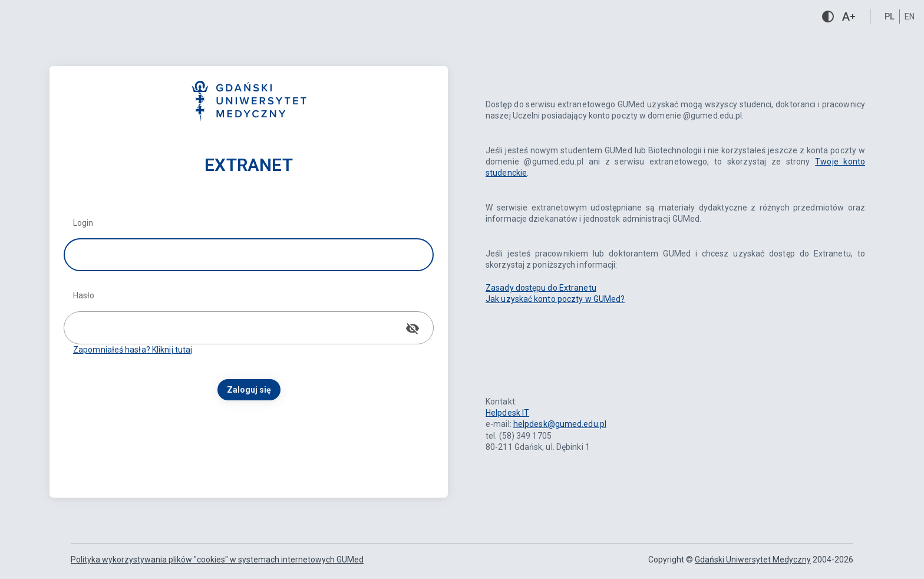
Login (83, 223)
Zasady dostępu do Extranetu (541, 288)
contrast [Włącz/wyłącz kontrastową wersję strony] (828, 17)
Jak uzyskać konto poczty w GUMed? (555, 299)
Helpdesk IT (507, 413)
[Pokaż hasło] (412, 328)
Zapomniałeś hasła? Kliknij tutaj (133, 350)
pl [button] (890, 17)
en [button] (910, 17)
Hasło (84, 295)
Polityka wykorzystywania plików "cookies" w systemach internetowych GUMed (217, 560)
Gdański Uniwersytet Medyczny (753, 560)
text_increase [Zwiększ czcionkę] (849, 17)
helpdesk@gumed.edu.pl (560, 424)
